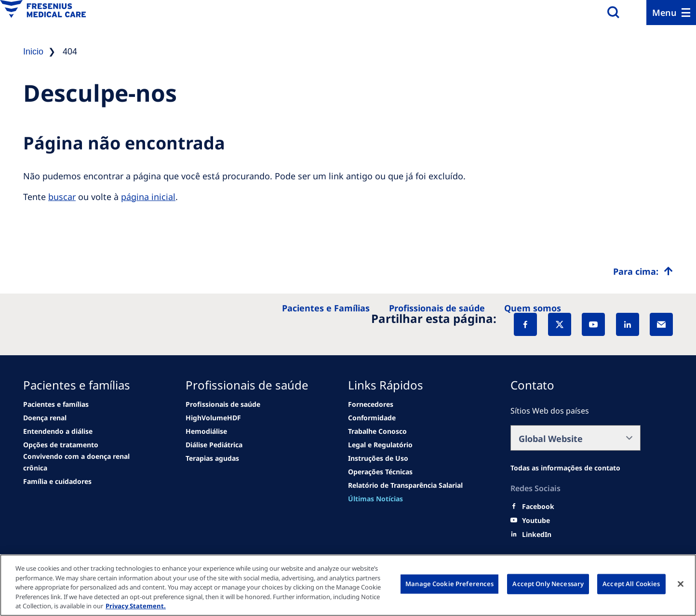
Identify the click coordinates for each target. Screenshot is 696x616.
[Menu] (671, 13)
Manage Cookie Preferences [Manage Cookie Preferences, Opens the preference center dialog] (449, 584)
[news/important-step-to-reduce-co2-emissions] (56, 404)
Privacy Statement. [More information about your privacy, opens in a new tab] (136, 606)
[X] (560, 324)
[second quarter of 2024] (58, 431)
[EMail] (661, 324)
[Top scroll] (643, 271)
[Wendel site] (45, 418)
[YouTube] (593, 324)
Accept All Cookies (631, 584)
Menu (664, 13)
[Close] (681, 584)
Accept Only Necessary (548, 584)
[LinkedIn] (628, 324)
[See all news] (61, 445)
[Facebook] (525, 324)
